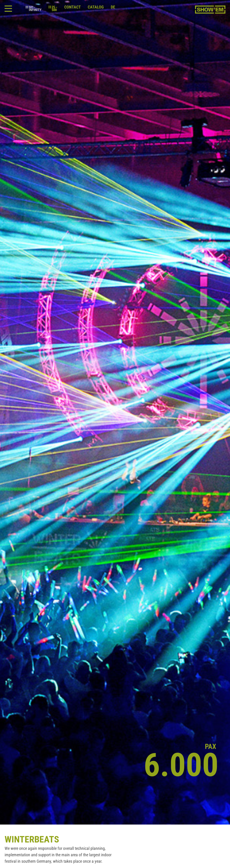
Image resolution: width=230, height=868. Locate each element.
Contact (73, 7)
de (113, 7)
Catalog (96, 7)
